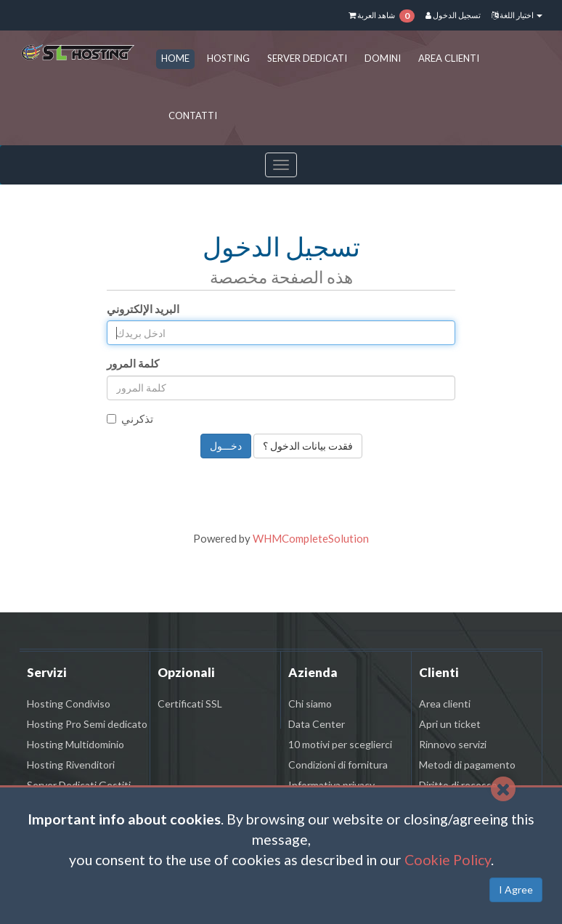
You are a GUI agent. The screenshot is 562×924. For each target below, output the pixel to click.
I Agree (516, 889)
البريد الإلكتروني (143, 309)
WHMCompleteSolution (311, 538)
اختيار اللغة (517, 15)
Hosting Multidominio (76, 744)
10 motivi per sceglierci (340, 744)
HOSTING (228, 58)
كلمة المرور (133, 363)
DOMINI (383, 58)
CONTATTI (193, 115)
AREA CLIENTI (449, 58)
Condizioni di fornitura (338, 765)
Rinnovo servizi (453, 744)
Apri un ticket (450, 724)
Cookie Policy (448, 860)
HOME (175, 58)
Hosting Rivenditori (71, 765)
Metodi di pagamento (467, 765)
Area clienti (445, 704)
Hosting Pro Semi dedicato (87, 724)
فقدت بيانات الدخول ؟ (308, 446)
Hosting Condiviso (69, 704)
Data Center (317, 724)
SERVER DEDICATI (307, 58)
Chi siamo (310, 704)
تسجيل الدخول (453, 15)
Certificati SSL (190, 704)
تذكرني (130, 418)
